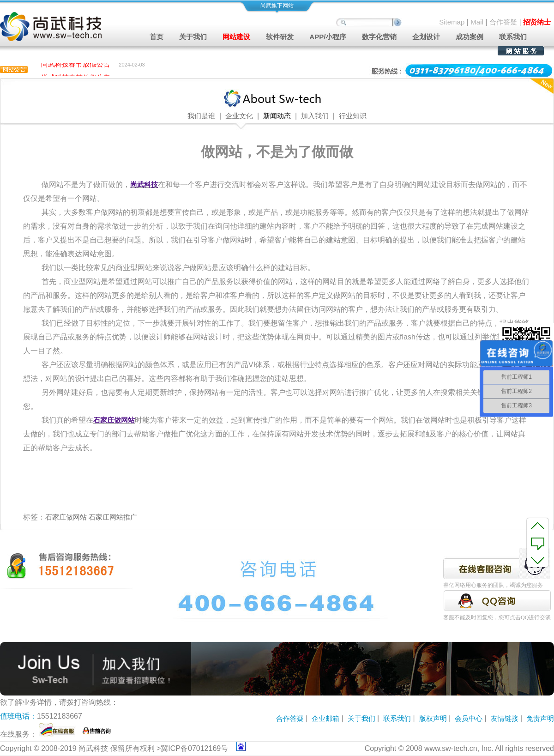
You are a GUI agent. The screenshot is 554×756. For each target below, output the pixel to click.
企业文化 (239, 116)
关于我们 (361, 718)
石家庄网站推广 (113, 517)
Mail (477, 22)
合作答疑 (503, 22)
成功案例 (470, 37)
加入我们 (315, 116)
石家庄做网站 (66, 517)
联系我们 (513, 37)
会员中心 (469, 718)
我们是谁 (201, 116)
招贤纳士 (537, 22)
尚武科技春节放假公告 (76, 65)
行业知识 (353, 116)
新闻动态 (277, 116)
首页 (157, 37)
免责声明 (540, 718)
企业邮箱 (325, 718)
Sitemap (452, 22)
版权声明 (433, 718)
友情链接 (505, 718)
